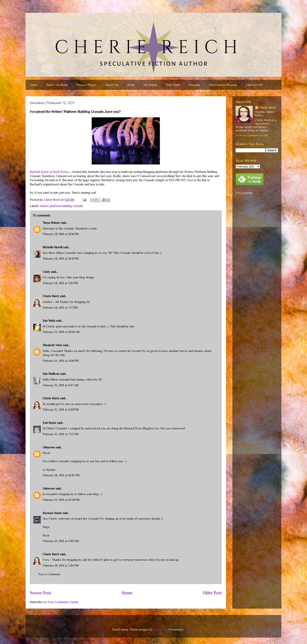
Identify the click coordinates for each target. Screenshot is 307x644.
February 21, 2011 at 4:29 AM (61, 541)
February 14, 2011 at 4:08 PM (61, 361)
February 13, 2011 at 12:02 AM (61, 332)
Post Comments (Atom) (63, 602)
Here (190, 180)
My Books (150, 85)
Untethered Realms (223, 85)
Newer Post (41, 593)
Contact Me (254, 85)
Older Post (212, 593)
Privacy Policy (86, 85)
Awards (194, 85)
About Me (112, 85)
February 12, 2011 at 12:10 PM (61, 234)
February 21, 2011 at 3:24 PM (61, 565)
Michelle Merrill (52, 247)
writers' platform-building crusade (61, 206)
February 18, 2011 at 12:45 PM (61, 475)
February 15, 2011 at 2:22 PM (61, 410)
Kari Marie (49, 423)
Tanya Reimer (51, 223)
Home (34, 85)
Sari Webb (49, 321)
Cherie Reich (51, 296)
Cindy (46, 272)
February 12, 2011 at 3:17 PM (60, 308)
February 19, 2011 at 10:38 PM (61, 500)
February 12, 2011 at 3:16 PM (60, 283)
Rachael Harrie (52, 513)
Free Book (173, 85)
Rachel (51, 470)
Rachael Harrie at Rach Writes (49, 172)
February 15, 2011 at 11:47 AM (61, 385)
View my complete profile (252, 135)
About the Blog (57, 85)
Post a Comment (49, 574)
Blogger (190, 629)
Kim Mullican (51, 374)
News (131, 85)
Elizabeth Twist (52, 345)
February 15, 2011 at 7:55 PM (61, 434)
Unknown (49, 447)
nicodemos (160, 629)
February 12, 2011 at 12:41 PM (61, 259)
